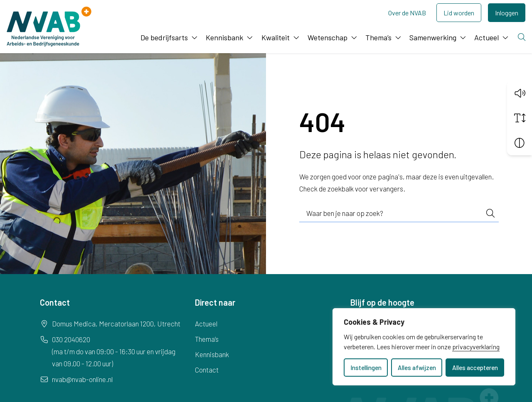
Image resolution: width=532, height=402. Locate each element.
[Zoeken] (522, 38)
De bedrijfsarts (164, 37)
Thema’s (378, 37)
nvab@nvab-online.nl (82, 379)
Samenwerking (433, 37)
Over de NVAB (407, 13)
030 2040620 (71, 339)
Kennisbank (224, 37)
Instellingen (366, 368)
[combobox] (399, 213)
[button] (520, 93)
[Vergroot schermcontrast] (520, 142)
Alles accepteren (475, 368)
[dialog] (424, 347)
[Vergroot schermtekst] (520, 118)
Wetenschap (328, 37)
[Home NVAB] (49, 27)
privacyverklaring (476, 347)
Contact (207, 370)
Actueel (486, 37)
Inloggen (507, 13)
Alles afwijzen (417, 368)
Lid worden (459, 13)
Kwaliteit (276, 37)
